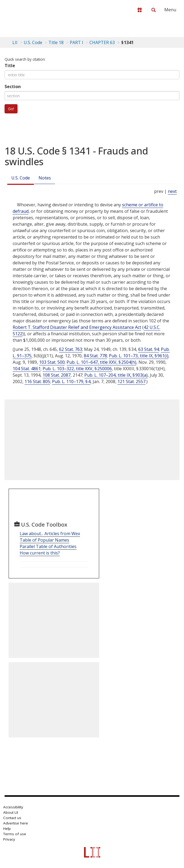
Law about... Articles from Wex (50, 534)
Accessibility (13, 807)
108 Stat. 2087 (57, 375)
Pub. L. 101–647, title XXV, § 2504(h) (101, 362)
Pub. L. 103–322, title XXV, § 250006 (77, 369)
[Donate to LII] (140, 10)
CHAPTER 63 (102, 42)
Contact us (12, 818)
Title (10, 66)
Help (7, 829)
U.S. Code (21, 178)
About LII (11, 812)
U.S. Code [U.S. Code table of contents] (33, 42)
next (172, 191)
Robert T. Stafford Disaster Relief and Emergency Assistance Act (77, 327)
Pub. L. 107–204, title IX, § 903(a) (116, 375)
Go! (11, 109)
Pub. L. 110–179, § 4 (71, 381)
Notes (45, 178)
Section (13, 87)
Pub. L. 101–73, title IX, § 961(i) (139, 356)
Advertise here (16, 823)
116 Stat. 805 (37, 381)
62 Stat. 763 (71, 349)
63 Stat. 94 (149, 349)
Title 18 (56, 42)
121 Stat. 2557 (131, 381)
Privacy (9, 839)
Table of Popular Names (44, 540)
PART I (77, 42)
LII (15, 42)
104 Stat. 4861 (27, 369)
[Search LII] (154, 10)
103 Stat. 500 (52, 362)
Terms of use (15, 834)
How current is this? (40, 553)
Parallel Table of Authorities (48, 546)
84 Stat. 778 (95, 356)
